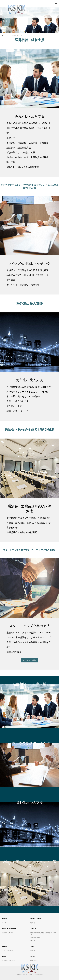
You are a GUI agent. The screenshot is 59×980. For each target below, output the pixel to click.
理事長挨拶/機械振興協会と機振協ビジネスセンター (43, 933)
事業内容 (32, 923)
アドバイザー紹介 (7, 951)
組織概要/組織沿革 (35, 937)
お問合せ (32, 951)
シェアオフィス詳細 (30, 660)
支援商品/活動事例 (8, 933)
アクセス (32, 941)
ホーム (4, 923)
